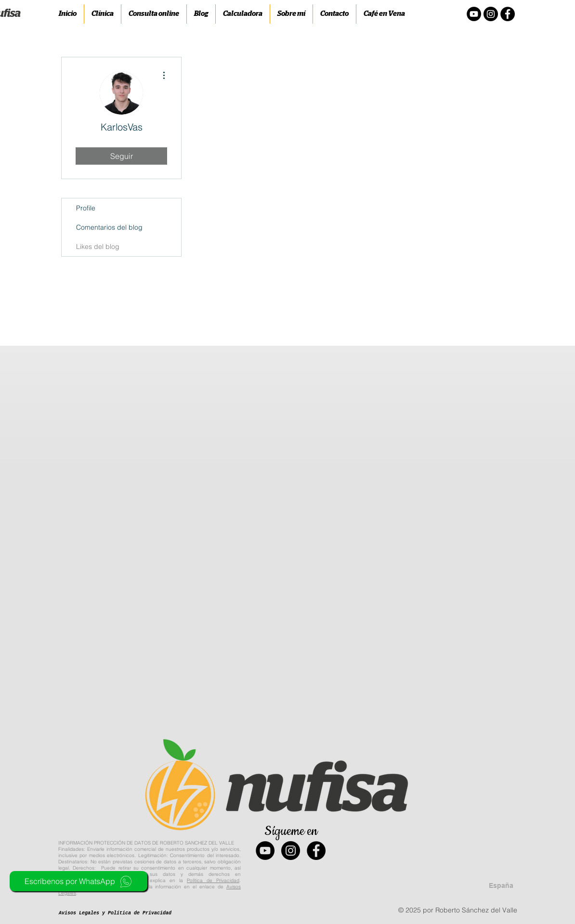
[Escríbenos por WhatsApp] (78, 881)
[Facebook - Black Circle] (316, 851)
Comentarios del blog (109, 227)
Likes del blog (98, 247)
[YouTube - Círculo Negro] (474, 14)
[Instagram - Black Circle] (291, 851)
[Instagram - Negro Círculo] (491, 14)
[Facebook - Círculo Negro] (508, 14)
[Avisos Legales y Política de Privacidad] (115, 913)
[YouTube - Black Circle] (265, 851)
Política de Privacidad (213, 880)
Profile (86, 208)
